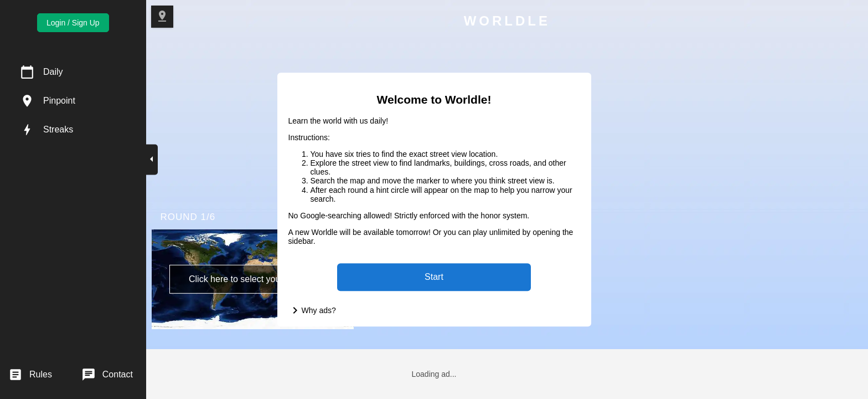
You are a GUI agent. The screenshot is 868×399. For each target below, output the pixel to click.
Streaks (58, 129)
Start (434, 277)
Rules (41, 374)
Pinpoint (59, 101)
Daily (53, 72)
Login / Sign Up (73, 23)
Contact (118, 374)
